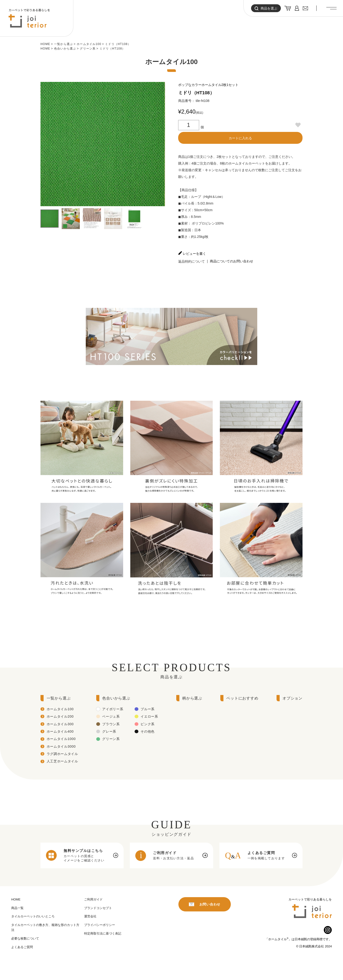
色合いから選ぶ (65, 49)
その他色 (148, 731)
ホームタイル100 (89, 44)
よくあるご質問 (22, 947)
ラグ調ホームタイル (62, 754)
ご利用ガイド (93, 899)
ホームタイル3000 (61, 746)
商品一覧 (17, 908)
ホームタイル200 (60, 716)
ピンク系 (148, 724)
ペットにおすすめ (242, 698)
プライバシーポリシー (100, 925)
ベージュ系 (111, 716)
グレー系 (109, 731)
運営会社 (90, 916)
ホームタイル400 (60, 731)
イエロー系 (149, 716)
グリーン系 (88, 49)
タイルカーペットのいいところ (33, 916)
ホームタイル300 (60, 724)
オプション (293, 698)
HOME (45, 44)
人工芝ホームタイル (62, 761)
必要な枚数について (25, 938)
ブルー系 (148, 709)
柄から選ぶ (192, 698)
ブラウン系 (111, 724)
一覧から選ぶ (63, 44)
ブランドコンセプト (98, 908)
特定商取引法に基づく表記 (103, 933)
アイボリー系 (113, 709)
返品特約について (192, 261)
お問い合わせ (205, 904)
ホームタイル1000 (61, 739)
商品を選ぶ (266, 8)
